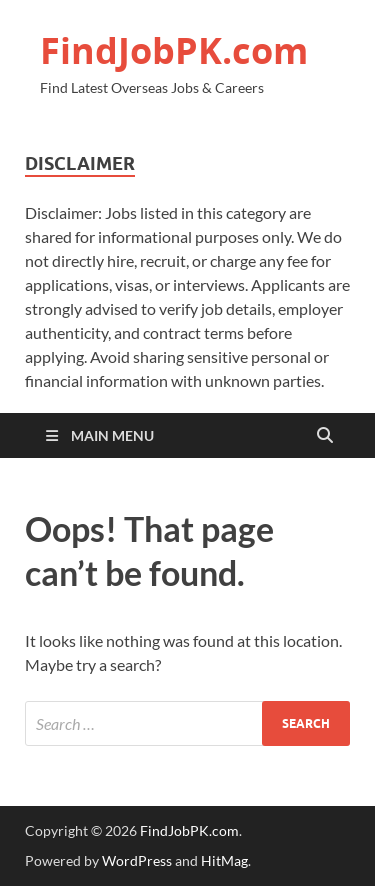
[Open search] (325, 436)
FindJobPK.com (174, 50)
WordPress (137, 860)
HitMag (224, 860)
